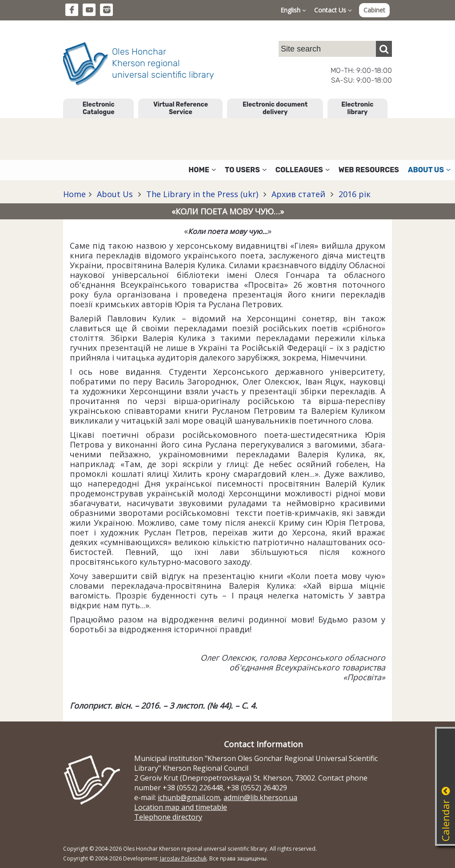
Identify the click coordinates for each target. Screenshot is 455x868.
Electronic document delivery (275, 108)
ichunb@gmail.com (189, 797)
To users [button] (246, 170)
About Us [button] (429, 170)
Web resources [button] (369, 170)
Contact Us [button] (333, 10)
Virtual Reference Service (181, 108)
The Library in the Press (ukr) (202, 194)
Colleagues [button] (303, 170)
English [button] (293, 10)
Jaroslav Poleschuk (183, 858)
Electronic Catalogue (99, 108)
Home (74, 194)
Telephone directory (168, 817)
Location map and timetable (181, 807)
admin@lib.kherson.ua (260, 797)
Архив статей (298, 194)
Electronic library (357, 108)
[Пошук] (384, 49)
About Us (115, 194)
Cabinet (374, 10)
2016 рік (353, 194)
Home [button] (202, 170)
